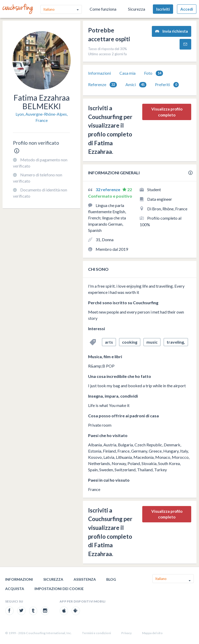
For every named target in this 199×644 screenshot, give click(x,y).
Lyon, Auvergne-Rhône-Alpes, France (42, 117)
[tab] (99, 73)
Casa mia (127, 73)
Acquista (15, 589)
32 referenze (108, 189)
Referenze (102, 85)
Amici (136, 85)
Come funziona (103, 9)
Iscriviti (163, 9)
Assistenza (85, 579)
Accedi (187, 9)
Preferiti (167, 85)
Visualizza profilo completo (167, 112)
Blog (111, 579)
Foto (154, 73)
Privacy (126, 633)
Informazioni (99, 73)
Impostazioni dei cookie (59, 589)
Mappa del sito (152, 633)
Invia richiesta (172, 31)
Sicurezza (137, 9)
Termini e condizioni (96, 633)
